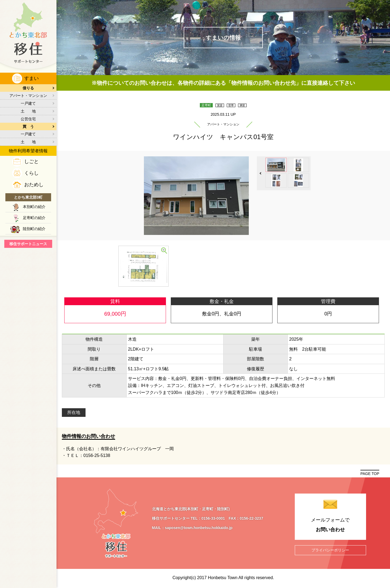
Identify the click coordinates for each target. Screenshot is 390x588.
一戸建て (28, 103)
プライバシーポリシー (330, 550)
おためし (34, 185)
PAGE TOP (370, 474)
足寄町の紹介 (34, 218)
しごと (31, 161)
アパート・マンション (28, 96)
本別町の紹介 (34, 207)
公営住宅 (28, 119)
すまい (31, 78)
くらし (31, 173)
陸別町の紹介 (34, 229)
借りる (28, 88)
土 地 (28, 111)
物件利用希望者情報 (28, 151)
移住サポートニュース (28, 244)
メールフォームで (331, 525)
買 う (28, 126)
